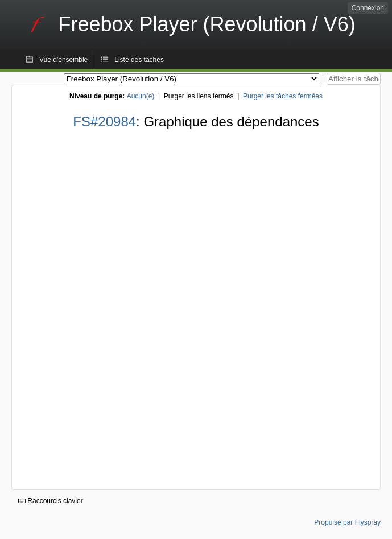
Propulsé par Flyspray (347, 522)
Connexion (368, 8)
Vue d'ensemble (63, 60)
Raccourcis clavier (51, 501)
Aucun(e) (141, 96)
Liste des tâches (139, 60)
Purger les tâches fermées (283, 96)
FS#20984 (104, 122)
